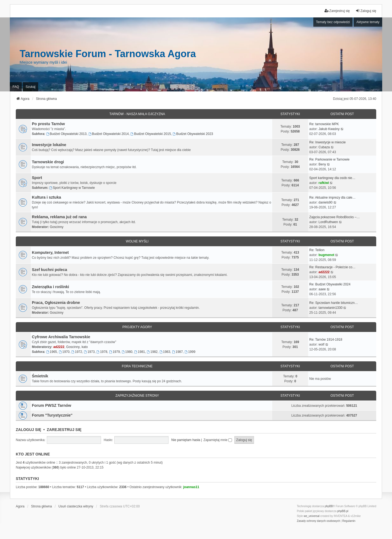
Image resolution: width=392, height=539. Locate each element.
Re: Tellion (317, 250)
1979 (115, 352)
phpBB (329, 506)
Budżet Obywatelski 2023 (193, 134)
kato (85, 347)
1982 (152, 352)
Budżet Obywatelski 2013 (66, 134)
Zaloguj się (28, 430)
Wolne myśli (137, 241)
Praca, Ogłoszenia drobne (56, 303)
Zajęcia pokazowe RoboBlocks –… (334, 217)
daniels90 (325, 202)
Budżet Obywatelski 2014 (109, 134)
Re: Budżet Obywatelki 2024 (330, 284)
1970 (64, 352)
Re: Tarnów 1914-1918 (326, 340)
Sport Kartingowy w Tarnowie (72, 188)
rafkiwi (324, 183)
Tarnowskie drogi (48, 162)
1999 (190, 352)
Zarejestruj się (64, 430)
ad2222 (324, 272)
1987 (177, 352)
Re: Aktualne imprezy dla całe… (332, 198)
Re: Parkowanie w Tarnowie (329, 159)
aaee (322, 289)
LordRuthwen (328, 222)
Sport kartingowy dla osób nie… (332, 178)
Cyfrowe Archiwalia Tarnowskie (61, 337)
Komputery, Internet (50, 252)
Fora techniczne (137, 366)
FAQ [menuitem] (16, 87)
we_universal (311, 516)
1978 (102, 352)
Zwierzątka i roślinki (50, 287)
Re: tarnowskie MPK (324, 124)
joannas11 (191, 487)
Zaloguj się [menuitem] (366, 11)
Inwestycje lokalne (49, 145)
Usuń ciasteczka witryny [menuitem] (76, 506)
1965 (52, 352)
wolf (321, 344)
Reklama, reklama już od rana (59, 217)
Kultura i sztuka (46, 197)
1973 (89, 352)
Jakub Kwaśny (329, 129)
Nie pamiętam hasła (186, 440)
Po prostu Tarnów (48, 124)
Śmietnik (40, 376)
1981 (140, 352)
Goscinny (57, 227)
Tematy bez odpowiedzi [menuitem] (333, 22)
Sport (37, 178)
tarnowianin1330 (330, 308)
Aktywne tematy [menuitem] (368, 22)
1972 (77, 352)
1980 (127, 352)
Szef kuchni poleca (50, 270)
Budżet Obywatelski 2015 (151, 134)
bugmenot (326, 255)
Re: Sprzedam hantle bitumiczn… (334, 303)
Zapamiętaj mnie (218, 440)
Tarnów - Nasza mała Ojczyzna (137, 114)
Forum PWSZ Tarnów (51, 405)
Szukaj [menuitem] (30, 87)
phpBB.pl (343, 511)
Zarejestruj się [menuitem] (337, 11)
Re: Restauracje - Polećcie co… (332, 267)
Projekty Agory (137, 327)
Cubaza (324, 147)
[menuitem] (318, 521)
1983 (165, 352)
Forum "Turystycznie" (52, 415)
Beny (322, 164)
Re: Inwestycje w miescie (327, 142)
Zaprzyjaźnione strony (137, 396)
